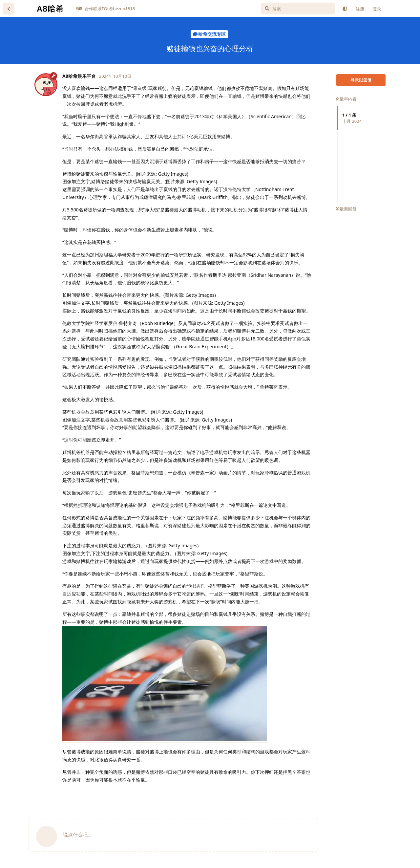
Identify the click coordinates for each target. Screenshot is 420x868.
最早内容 (346, 99)
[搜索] (298, 9)
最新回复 (346, 209)
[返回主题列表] (9, 9)
